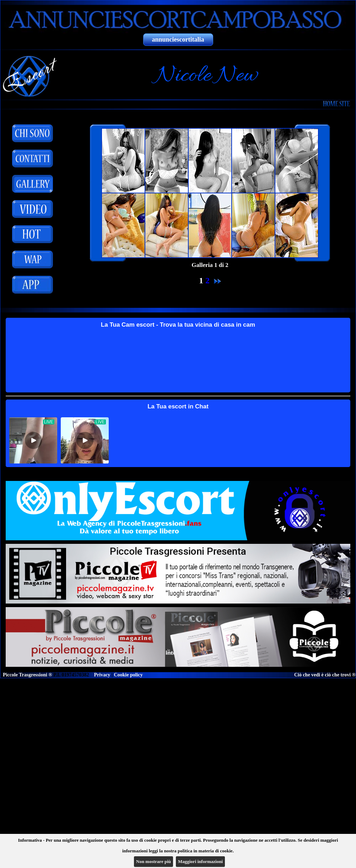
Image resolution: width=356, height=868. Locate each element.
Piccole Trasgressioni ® (28, 675)
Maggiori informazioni (200, 861)
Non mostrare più (153, 861)
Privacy (102, 675)
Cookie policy (128, 675)
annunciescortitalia (178, 39)
